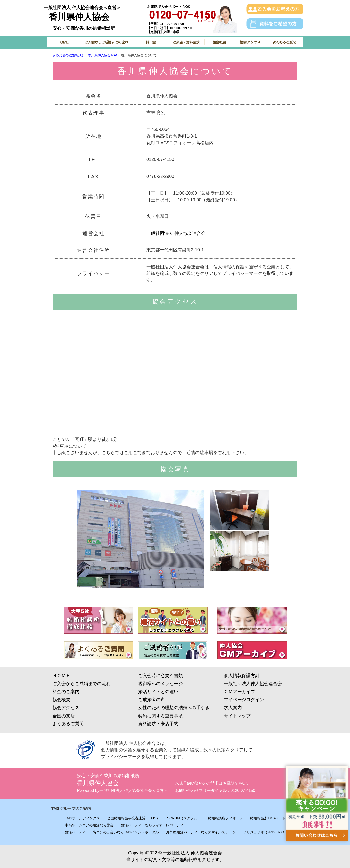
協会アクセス (66, 708)
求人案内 (233, 708)
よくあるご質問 (68, 724)
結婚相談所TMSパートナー (271, 818)
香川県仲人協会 (79, 17)
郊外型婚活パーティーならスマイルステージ (201, 832)
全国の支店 (64, 716)
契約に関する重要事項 (161, 716)
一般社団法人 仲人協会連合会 (176, 233)
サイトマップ (237, 716)
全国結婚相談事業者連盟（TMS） (134, 818)
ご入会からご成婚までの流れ (81, 684)
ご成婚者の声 (152, 700)
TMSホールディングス (82, 818)
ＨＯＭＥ (61, 676)
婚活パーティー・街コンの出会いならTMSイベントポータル (112, 832)
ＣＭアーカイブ (240, 692)
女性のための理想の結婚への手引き (174, 708)
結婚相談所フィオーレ (225, 818)
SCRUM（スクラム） (184, 818)
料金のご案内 (66, 692)
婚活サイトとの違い (158, 692)
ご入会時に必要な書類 (161, 676)
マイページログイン (244, 700)
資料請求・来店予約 (158, 724)
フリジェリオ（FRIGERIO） (265, 832)
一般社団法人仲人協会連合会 (253, 684)
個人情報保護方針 (242, 676)
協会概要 (61, 700)
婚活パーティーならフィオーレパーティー (154, 825)
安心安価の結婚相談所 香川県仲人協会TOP (85, 55)
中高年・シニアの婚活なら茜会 (89, 825)
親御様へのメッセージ (161, 684)
